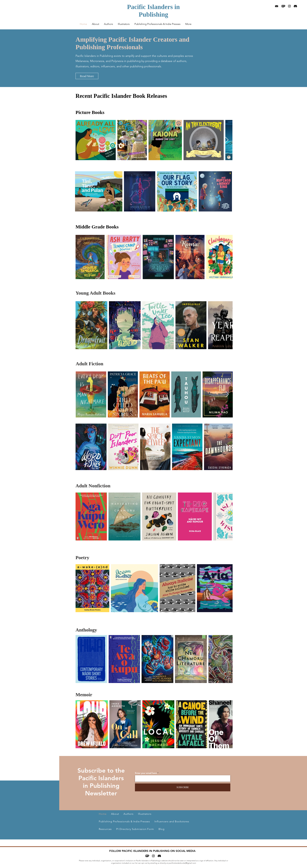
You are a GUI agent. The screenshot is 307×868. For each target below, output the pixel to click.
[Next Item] (227, 140)
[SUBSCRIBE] (183, 787)
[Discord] (295, 6)
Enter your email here (146, 773)
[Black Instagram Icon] (289, 6)
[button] (108, 24)
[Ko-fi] (283, 6)
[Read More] (87, 76)
